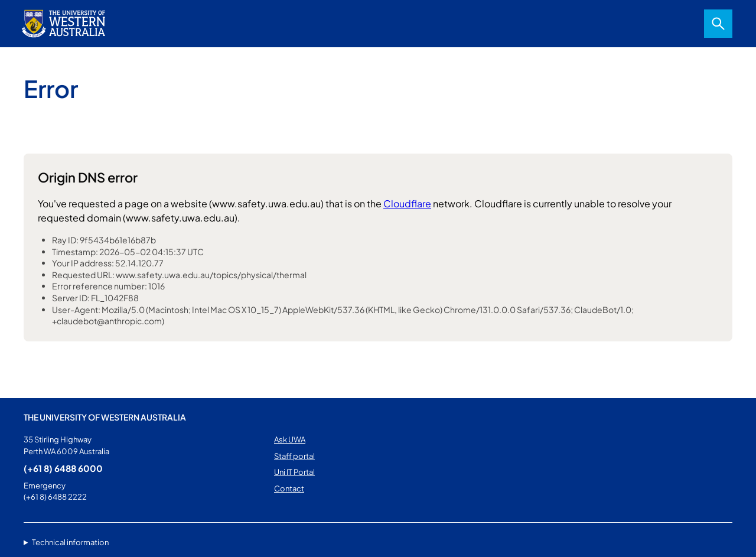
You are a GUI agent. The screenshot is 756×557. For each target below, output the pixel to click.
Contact (289, 488)
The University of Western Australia (105, 417)
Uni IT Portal (294, 472)
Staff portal (294, 456)
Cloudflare (407, 203)
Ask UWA (290, 439)
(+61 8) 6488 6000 (63, 468)
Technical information (70, 542)
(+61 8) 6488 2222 (55, 497)
